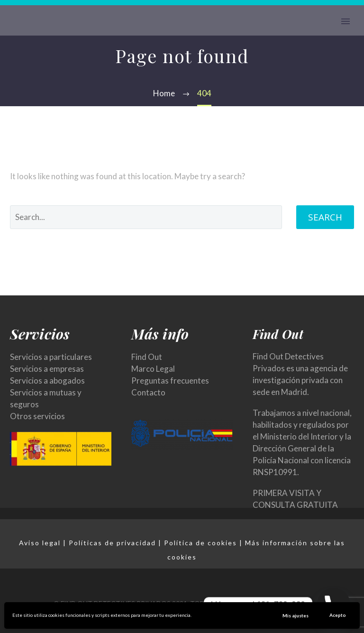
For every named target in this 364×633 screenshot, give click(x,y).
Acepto (338, 615)
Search (325, 217)
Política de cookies (200, 543)
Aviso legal (40, 543)
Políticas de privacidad (112, 543)
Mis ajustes (296, 615)
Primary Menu (346, 21)
